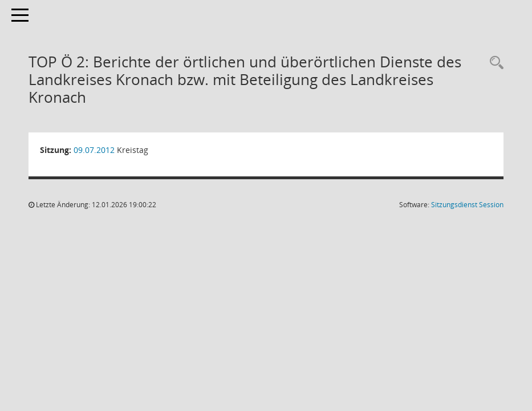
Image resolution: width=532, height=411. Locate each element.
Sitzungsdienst (467, 205)
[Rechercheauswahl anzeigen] (494, 63)
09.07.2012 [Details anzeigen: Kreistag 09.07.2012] (94, 150)
